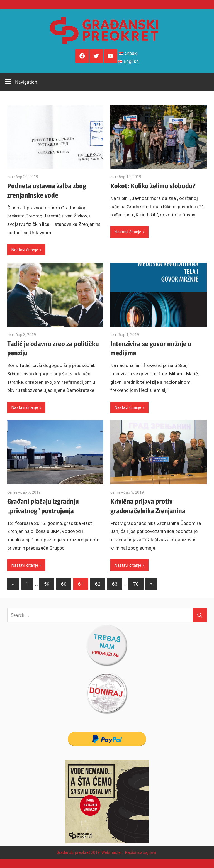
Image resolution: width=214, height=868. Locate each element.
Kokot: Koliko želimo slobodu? (153, 186)
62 (98, 584)
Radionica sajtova (141, 852)
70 (136, 584)
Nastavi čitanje (25, 250)
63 (115, 584)
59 (47, 584)
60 (64, 584)
